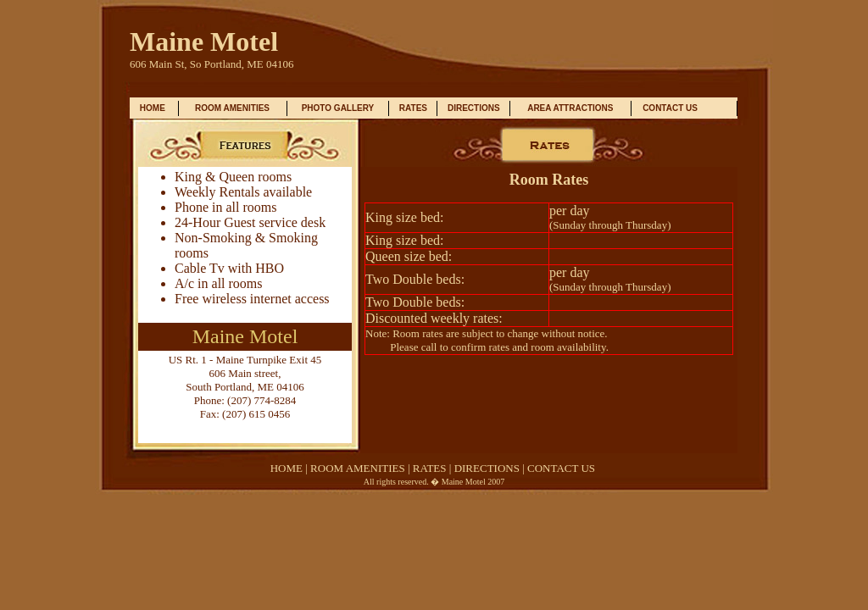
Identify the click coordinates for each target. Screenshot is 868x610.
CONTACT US (670, 108)
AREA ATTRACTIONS (570, 108)
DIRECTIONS (474, 108)
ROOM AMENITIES (232, 108)
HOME (153, 108)
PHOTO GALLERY (338, 108)
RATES (413, 108)
